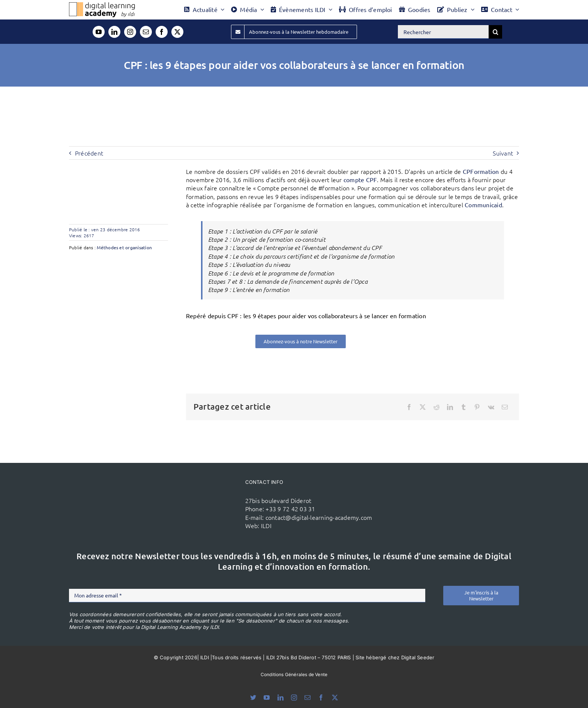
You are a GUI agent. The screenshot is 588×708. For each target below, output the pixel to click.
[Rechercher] (443, 32)
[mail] (146, 32)
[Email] (505, 407)
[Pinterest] (477, 407)
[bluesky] (253, 698)
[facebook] (162, 32)
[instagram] (130, 32)
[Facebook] (409, 407)
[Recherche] (495, 32)
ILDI (266, 525)
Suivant (503, 153)
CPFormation (481, 171)
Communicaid (483, 205)
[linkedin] (114, 32)
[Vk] (491, 407)
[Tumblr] (463, 407)
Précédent (89, 153)
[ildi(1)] (196, 490)
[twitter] (177, 32)
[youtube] (99, 32)
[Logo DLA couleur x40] (102, 5)
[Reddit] (436, 407)
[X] (423, 407)
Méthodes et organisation (124, 247)
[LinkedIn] (450, 407)
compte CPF (360, 180)
